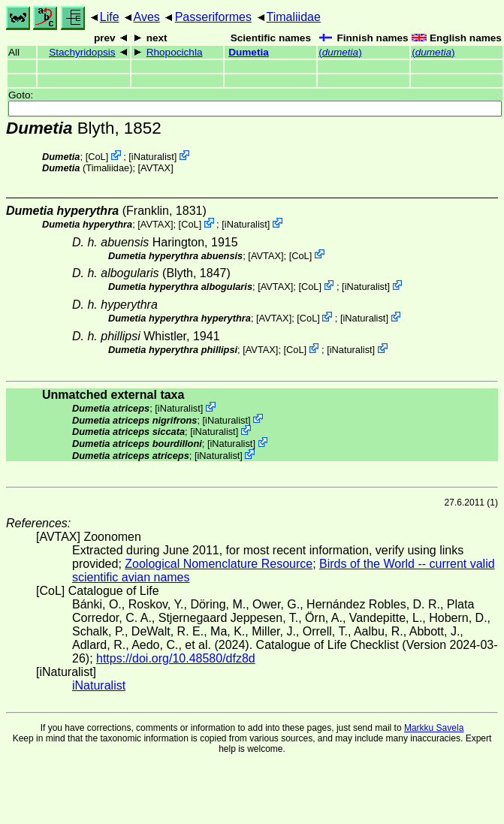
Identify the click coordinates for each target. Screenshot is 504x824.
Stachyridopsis (82, 52)
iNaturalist (153, 157)
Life (110, 17)
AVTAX (155, 168)
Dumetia (249, 52)
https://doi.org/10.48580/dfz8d (176, 658)
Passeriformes (213, 17)
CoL (97, 157)
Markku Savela (434, 728)
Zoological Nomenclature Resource (219, 564)
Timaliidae (294, 17)
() (340, 52)
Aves (147, 17)
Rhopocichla (175, 52)
